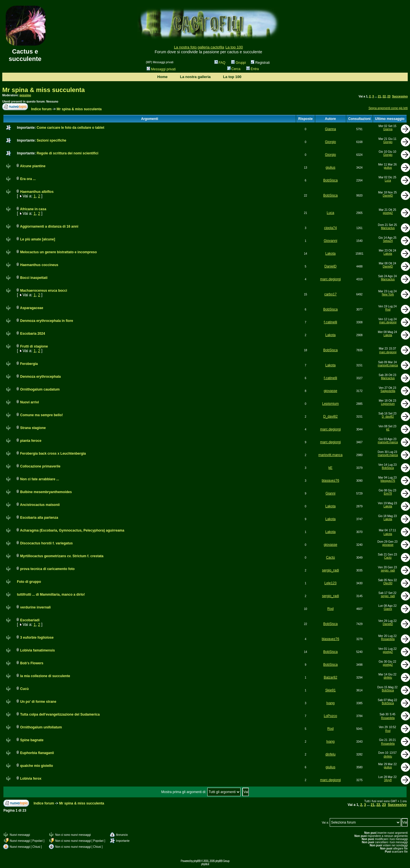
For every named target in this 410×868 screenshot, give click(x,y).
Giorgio (330, 142)
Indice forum (41, 109)
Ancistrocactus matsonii (40, 505)
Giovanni (330, 241)
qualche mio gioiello (37, 766)
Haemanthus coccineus (39, 265)
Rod (388, 310)
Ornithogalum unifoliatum (41, 727)
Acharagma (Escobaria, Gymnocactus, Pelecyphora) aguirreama (72, 530)
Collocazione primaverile (40, 466)
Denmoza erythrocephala (41, 377)
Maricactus (388, 228)
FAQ (220, 63)
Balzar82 (330, 677)
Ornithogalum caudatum (40, 389)
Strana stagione (33, 428)
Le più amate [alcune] (38, 239)
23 (389, 96)
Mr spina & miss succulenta (44, 90)
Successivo (400, 96)
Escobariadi (30, 620)
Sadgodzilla (388, 391)
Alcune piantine (33, 166)
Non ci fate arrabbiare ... (40, 479)
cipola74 (330, 228)
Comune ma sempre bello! (42, 415)
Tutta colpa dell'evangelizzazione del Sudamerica (60, 714)
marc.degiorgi (330, 279)
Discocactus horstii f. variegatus (47, 543)
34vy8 (388, 780)
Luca (388, 180)
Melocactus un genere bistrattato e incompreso (59, 252)
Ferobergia (29, 364)
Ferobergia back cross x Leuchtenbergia (53, 454)
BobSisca (330, 180)
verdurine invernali (35, 607)
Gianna (330, 129)
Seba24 (388, 241)
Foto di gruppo (29, 582)
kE (388, 429)
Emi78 (388, 494)
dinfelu (388, 678)
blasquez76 (330, 481)
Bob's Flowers (32, 663)
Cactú (330, 557)
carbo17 (330, 294)
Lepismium (331, 404)
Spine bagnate (32, 740)
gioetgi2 (388, 213)
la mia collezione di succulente (45, 676)
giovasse (330, 391)
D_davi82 (330, 416)
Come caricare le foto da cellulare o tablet (70, 128)
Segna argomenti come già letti (388, 108)
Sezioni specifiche (52, 140)
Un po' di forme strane (38, 702)
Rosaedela (388, 639)
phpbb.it (205, 864)
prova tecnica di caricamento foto (47, 569)
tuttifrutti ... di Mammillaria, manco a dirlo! (51, 595)
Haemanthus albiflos (37, 192)
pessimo (25, 95)
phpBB (197, 861)
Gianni (330, 493)
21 (379, 96)
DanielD (388, 196)
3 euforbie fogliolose (37, 638)
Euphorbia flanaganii (37, 753)
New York (388, 294)
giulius (331, 168)
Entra (253, 69)
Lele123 (330, 583)
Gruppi (238, 63)
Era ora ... (28, 179)
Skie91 (330, 690)
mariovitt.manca (388, 365)
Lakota (331, 254)
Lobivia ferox (31, 779)
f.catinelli (330, 322)
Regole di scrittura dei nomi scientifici (68, 153)
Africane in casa (33, 209)
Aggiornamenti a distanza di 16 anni (49, 226)
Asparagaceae (31, 308)
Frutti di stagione (34, 346)
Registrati (260, 63)
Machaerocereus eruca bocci (44, 291)
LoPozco (330, 716)
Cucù (24, 689)
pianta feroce (31, 441)
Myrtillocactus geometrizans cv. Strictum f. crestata (62, 556)
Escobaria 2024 (33, 334)
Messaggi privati (161, 69)
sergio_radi (330, 570)
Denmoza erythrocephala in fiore (47, 321)
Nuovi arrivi (30, 402)
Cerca (234, 69)
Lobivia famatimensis (38, 650)
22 (384, 96)
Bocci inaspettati (34, 278)
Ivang (330, 703)
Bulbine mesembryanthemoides (46, 492)
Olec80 (388, 583)
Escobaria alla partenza (39, 518)
